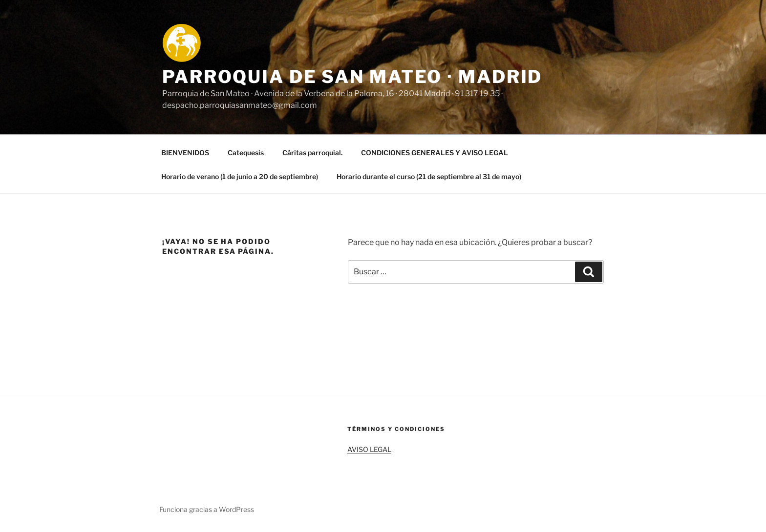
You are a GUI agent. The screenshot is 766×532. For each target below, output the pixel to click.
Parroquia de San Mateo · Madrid (352, 77)
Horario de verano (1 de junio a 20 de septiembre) (240, 176)
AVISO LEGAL (369, 449)
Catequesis (246, 153)
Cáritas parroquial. (312, 153)
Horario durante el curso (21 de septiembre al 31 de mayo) (429, 176)
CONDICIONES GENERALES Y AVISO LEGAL (435, 153)
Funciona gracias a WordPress (207, 509)
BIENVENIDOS (185, 153)
